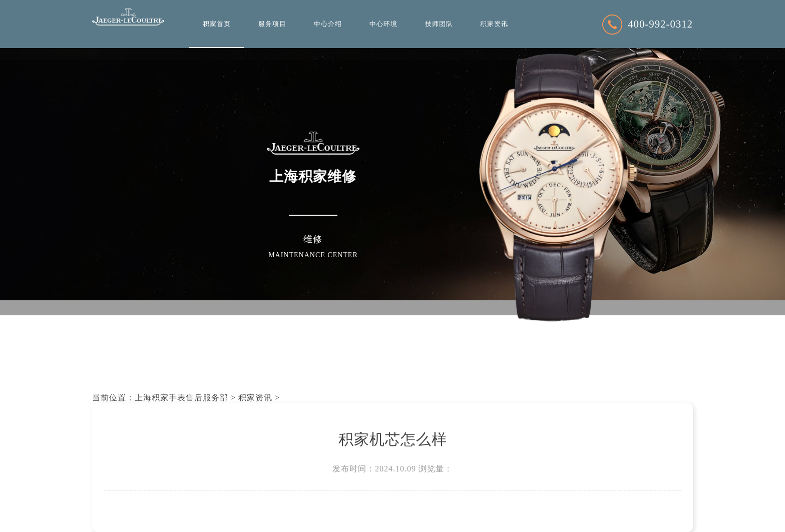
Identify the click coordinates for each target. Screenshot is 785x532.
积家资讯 (494, 24)
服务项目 (272, 24)
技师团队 (439, 24)
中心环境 (383, 24)
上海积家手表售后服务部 (181, 398)
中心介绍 (328, 24)
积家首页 (217, 24)
